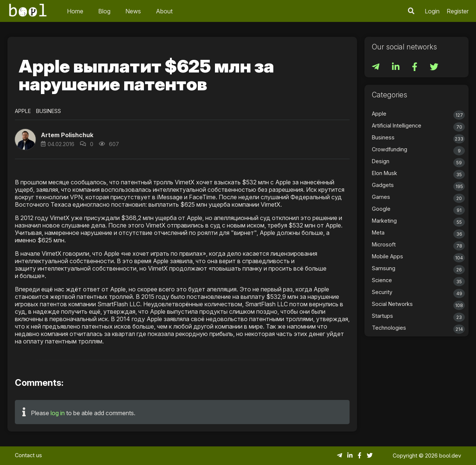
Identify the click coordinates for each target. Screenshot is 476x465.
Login (432, 11)
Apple (23, 111)
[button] (25, 139)
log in (58, 413)
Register (458, 11)
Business (49, 111)
